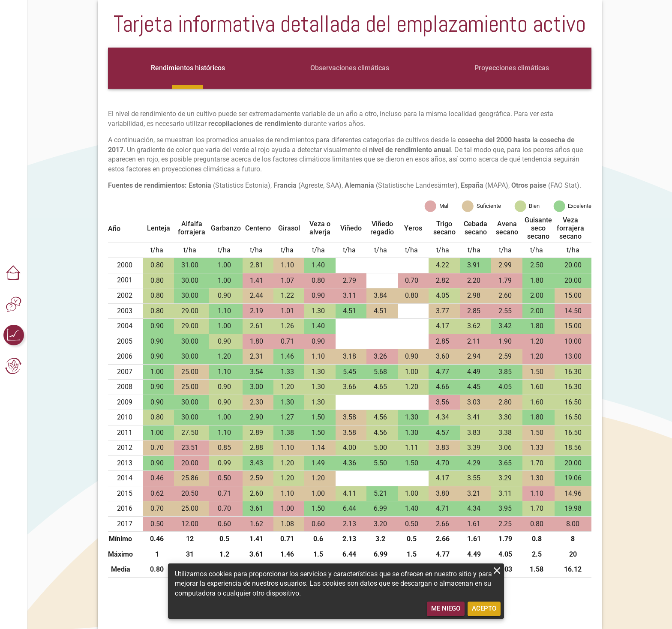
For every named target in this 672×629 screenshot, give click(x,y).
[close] (497, 571)
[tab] (188, 68)
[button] (14, 273)
